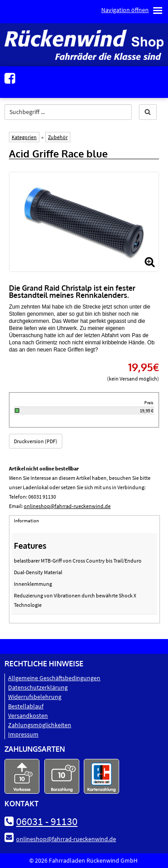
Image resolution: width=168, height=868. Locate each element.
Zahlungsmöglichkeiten (40, 725)
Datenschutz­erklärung (38, 687)
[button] (148, 112)
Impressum (23, 734)
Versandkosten (28, 716)
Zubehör (58, 137)
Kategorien (24, 137)
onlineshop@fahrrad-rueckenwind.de (67, 506)
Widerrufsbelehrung (35, 697)
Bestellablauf (26, 706)
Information (26, 521)
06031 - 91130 (47, 821)
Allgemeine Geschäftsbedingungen (54, 678)
